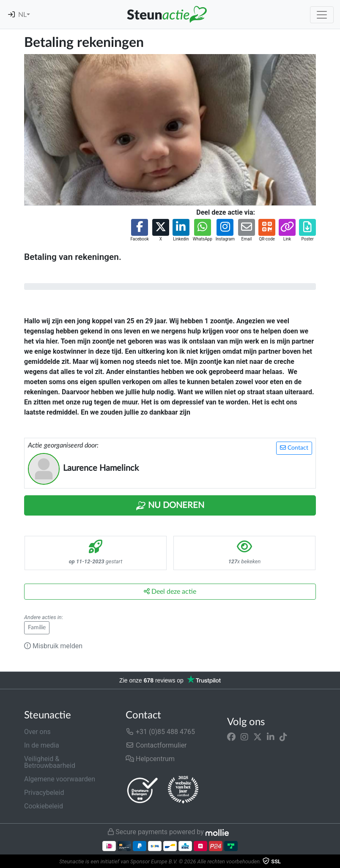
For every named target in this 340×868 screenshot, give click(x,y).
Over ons (37, 732)
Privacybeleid (44, 793)
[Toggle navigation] (322, 15)
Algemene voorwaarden (60, 779)
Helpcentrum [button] (150, 759)
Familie (37, 628)
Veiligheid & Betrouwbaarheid (50, 762)
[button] (139, 231)
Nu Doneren (170, 506)
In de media (42, 745)
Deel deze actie (170, 591)
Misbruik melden (53, 646)
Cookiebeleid (44, 806)
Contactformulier (156, 745)
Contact (294, 448)
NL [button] (22, 15)
